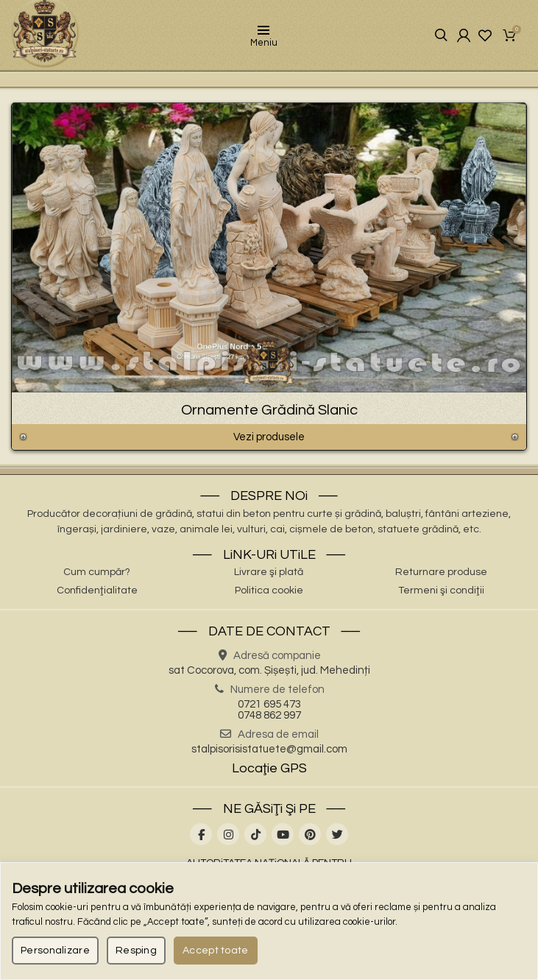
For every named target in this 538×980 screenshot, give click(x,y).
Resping (136, 951)
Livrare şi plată (269, 577)
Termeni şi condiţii (441, 595)
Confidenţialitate (97, 595)
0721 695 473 (269, 709)
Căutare (429, 38)
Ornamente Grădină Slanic (269, 415)
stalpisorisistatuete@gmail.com (269, 754)
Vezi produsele (269, 441)
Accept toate (216, 951)
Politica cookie (269, 595)
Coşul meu (510, 38)
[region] (269, 921)
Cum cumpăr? (97, 577)
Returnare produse (441, 577)
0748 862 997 (269, 720)
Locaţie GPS (269, 773)
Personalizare (55, 951)
